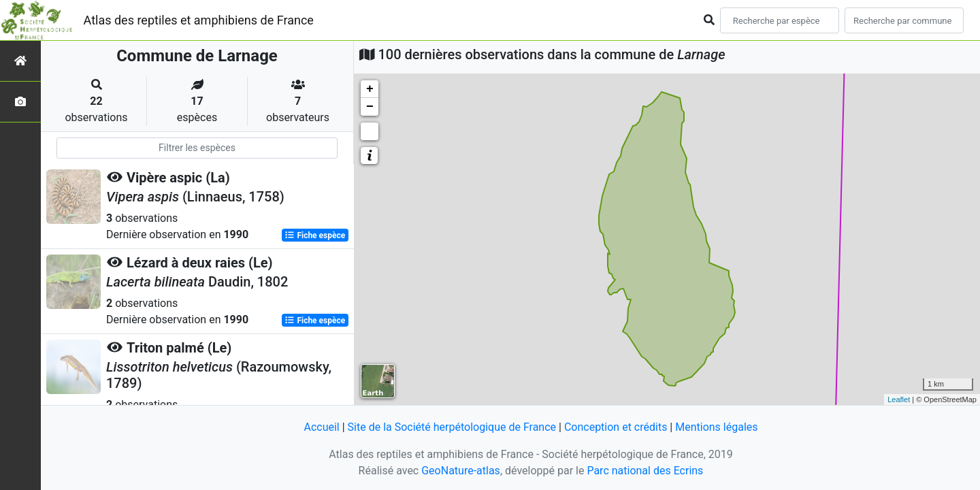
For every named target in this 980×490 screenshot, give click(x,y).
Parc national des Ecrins (645, 471)
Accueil (321, 427)
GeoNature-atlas (461, 471)
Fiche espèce (315, 235)
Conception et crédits (616, 427)
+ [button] (370, 89)
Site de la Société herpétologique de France (452, 427)
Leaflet (899, 399)
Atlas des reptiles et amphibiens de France (199, 20)
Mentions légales (716, 427)
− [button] (370, 107)
